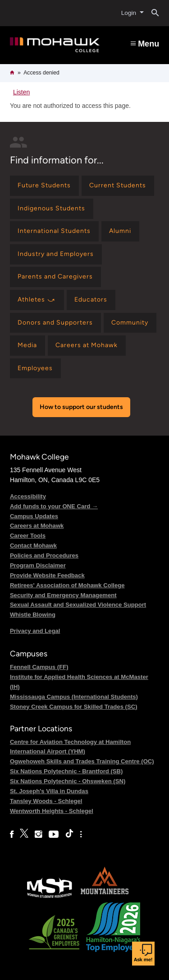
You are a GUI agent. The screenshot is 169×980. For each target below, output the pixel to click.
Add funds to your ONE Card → (54, 506)
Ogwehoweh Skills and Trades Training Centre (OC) (82, 761)
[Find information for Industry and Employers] (56, 254)
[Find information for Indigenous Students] (52, 209)
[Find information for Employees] (35, 369)
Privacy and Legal (35, 631)
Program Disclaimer (38, 565)
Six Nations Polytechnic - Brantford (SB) (66, 771)
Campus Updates (34, 516)
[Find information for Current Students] (118, 186)
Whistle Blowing (33, 615)
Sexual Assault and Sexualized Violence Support (78, 605)
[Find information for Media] (27, 346)
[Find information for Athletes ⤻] (37, 300)
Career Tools (28, 536)
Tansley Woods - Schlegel (46, 801)
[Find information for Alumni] (120, 231)
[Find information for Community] (130, 323)
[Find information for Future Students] (44, 186)
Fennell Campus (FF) (39, 667)
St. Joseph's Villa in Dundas (49, 791)
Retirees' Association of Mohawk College (67, 585)
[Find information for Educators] (91, 300)
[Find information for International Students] (54, 231)
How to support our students (81, 407)
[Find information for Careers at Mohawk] (87, 346)
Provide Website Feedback (47, 575)
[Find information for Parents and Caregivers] (55, 277)
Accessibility (28, 496)
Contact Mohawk (33, 546)
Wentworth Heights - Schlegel (52, 811)
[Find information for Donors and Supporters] (55, 323)
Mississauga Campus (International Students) (74, 697)
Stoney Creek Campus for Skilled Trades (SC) (74, 707)
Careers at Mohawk (37, 526)
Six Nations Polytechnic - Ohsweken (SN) (68, 781)
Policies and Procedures (44, 555)
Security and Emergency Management (63, 595)
